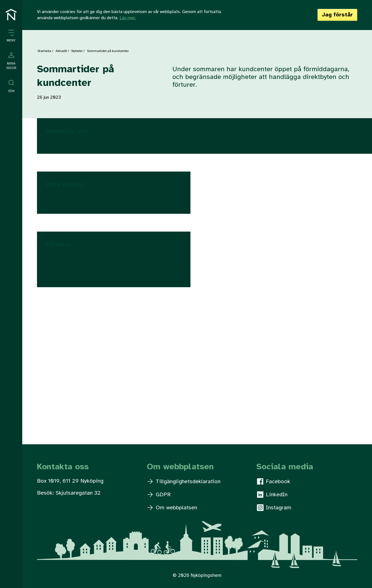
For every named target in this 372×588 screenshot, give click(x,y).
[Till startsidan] (11, 15)
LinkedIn (272, 495)
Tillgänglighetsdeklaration (184, 482)
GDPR (159, 495)
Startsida (44, 51)
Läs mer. (128, 18)
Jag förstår (337, 15)
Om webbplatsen (172, 508)
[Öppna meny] (11, 36)
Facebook (274, 482)
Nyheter (77, 51)
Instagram (274, 508)
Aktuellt (61, 51)
